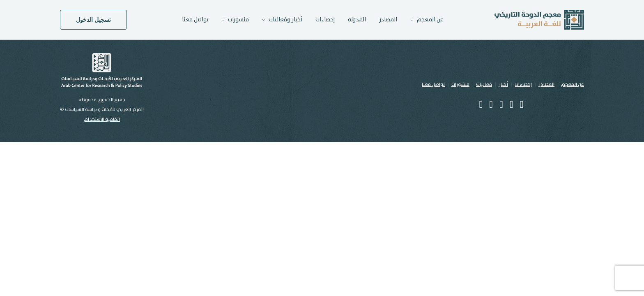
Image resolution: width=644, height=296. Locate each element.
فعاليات (484, 84)
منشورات (460, 84)
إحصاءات (325, 20)
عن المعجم (573, 84)
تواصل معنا (195, 20)
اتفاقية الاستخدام (102, 119)
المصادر (388, 20)
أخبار (503, 84)
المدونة (357, 20)
